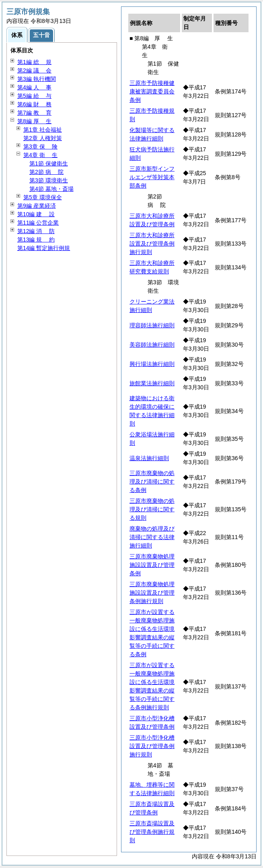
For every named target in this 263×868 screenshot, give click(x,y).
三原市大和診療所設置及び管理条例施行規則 (152, 244)
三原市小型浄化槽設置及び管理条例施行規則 (152, 746)
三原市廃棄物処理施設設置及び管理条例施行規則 (152, 593)
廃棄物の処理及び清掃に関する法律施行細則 (152, 537)
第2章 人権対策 (43, 138)
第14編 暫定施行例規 (44, 248)
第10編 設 (36, 214)
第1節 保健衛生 (49, 163)
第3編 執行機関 (37, 79)
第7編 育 (34, 113)
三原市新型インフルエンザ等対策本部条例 (152, 177)
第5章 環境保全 (43, 197)
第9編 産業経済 (37, 206)
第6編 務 (34, 104)
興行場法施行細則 (152, 364)
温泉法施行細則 (149, 458)
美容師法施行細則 (152, 345)
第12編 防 (36, 231)
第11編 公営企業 (38, 223)
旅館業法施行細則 (152, 383)
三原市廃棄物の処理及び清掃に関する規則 (152, 509)
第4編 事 (34, 87)
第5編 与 (34, 96)
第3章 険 (40, 147)
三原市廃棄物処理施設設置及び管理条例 (152, 565)
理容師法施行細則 (152, 325)
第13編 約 (36, 240)
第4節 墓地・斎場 (51, 189)
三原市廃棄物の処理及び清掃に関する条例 (152, 482)
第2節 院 (46, 172)
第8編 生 (34, 121)
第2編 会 (34, 70)
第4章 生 (40, 155)
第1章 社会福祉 (43, 130)
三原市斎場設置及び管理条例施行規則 (152, 832)
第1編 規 (34, 62)
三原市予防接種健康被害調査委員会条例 (152, 91)
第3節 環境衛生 (49, 180)
